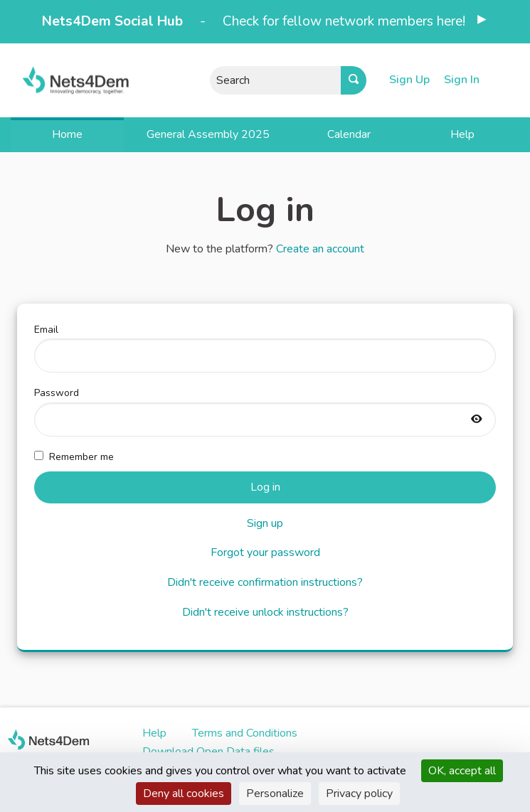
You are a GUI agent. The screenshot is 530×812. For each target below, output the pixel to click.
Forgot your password (265, 552)
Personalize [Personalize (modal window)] (275, 794)
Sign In (462, 80)
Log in (265, 487)
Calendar (349, 134)
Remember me (74, 457)
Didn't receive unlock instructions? (265, 612)
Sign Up (409, 80)
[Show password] (477, 420)
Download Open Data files (208, 752)
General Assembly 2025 (208, 134)
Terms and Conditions (245, 733)
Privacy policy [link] (359, 794)
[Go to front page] (67, 80)
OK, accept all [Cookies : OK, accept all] (462, 771)
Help (462, 134)
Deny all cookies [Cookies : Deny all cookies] (184, 794)
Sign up (265, 523)
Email (265, 348)
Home (67, 134)
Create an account (320, 249)
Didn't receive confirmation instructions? (265, 582)
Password (265, 411)
